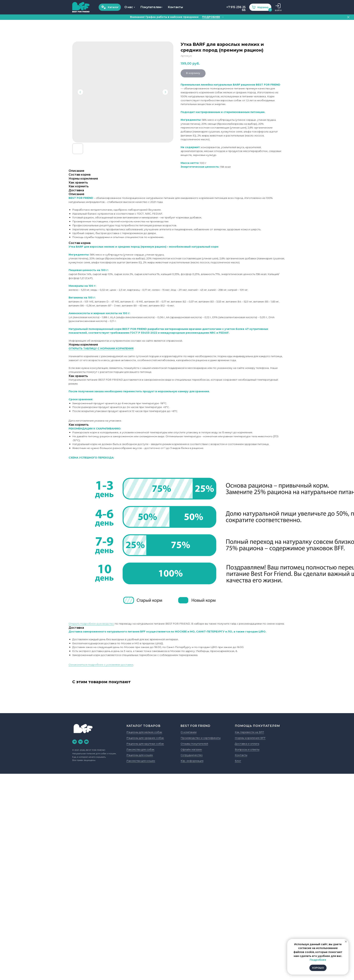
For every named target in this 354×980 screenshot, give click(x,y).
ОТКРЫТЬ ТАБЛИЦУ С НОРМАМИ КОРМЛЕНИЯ (101, 349)
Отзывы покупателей (194, 744)
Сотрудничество (192, 755)
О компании (189, 732)
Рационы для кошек (140, 755)
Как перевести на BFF (249, 732)
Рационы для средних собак (145, 738)
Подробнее (318, 960)
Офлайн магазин (191, 750)
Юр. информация (192, 761)
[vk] (80, 742)
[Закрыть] (348, 18)
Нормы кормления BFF (250, 738)
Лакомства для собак (140, 750)
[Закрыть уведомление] (346, 942)
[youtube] (86, 742)
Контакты (241, 755)
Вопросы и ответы (247, 750)
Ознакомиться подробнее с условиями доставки (101, 665)
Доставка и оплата (247, 744)
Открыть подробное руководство (91, 624)
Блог (238, 761)
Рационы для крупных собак (145, 744)
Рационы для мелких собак (144, 732)
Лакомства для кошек (141, 761)
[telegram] (75, 742)
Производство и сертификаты (201, 738)
